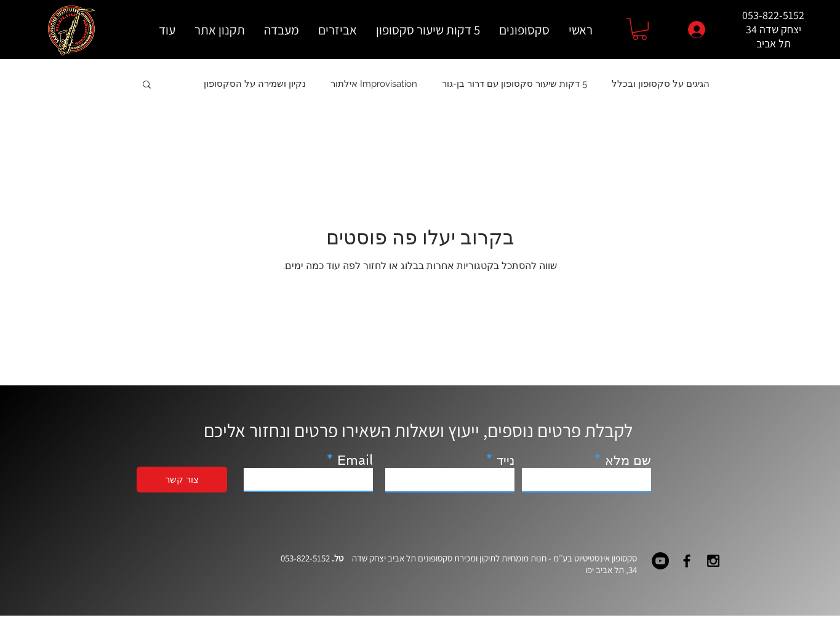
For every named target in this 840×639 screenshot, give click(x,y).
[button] (640, 29)
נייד (506, 460)
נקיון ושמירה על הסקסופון (255, 84)
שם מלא (628, 460)
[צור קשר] (182, 480)
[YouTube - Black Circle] (660, 561)
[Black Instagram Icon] (713, 561)
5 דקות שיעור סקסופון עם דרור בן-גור (514, 84)
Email (355, 460)
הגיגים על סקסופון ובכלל (661, 84)
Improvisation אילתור (374, 84)
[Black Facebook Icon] (687, 561)
